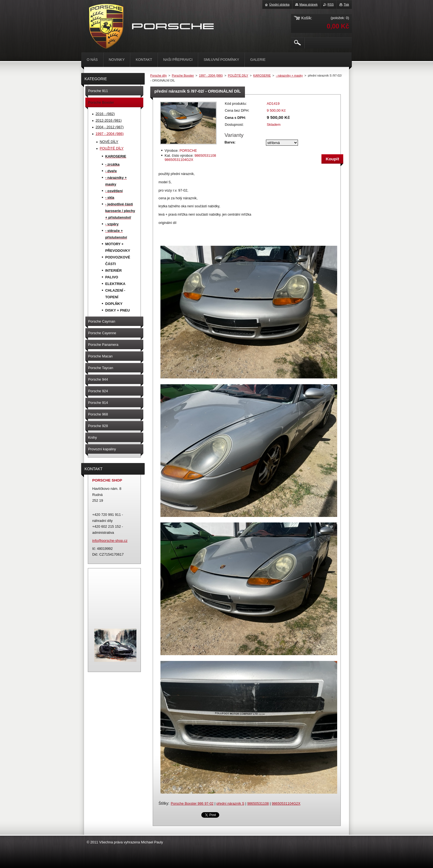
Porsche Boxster (183, 75)
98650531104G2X (286, 803)
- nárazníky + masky (289, 75)
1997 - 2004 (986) (211, 75)
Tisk (346, 4)
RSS (331, 4)
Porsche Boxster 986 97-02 (192, 803)
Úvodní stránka (279, 4)
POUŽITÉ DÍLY (238, 75)
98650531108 (258, 803)
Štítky (163, 803)
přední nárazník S (230, 803)
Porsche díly (159, 75)
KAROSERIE (262, 75)
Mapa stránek (308, 4)
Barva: (230, 142)
